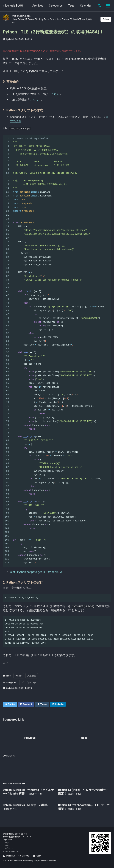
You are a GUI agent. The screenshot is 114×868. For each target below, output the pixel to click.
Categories (56, 6)
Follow (106, 19)
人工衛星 (32, 676)
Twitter (9, 856)
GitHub (24, 856)
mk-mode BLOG (13, 6)
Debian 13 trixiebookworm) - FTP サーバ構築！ (84, 807)
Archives (38, 6)
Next (84, 738)
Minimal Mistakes (49, 861)
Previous (30, 738)
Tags (71, 6)
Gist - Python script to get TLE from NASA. (36, 572)
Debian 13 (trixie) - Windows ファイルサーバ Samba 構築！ (28, 792)
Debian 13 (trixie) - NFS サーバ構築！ (27, 805)
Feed (37, 856)
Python (19, 676)
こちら (55, 94)
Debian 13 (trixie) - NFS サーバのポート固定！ (83, 792)
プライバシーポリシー (11, 852)
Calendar (86, 6)
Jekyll (36, 861)
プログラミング (29, 683)
